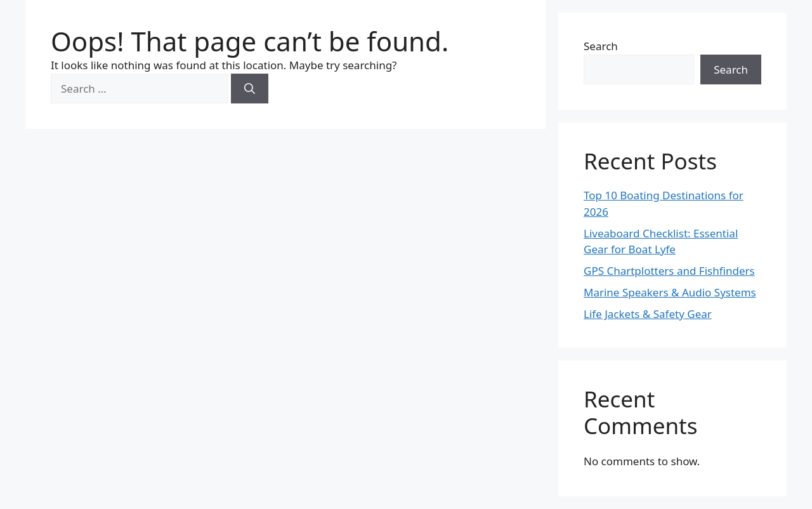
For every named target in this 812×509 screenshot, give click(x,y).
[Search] (250, 89)
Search (601, 46)
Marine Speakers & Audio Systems (670, 292)
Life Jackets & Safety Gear (648, 314)
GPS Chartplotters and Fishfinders (669, 271)
